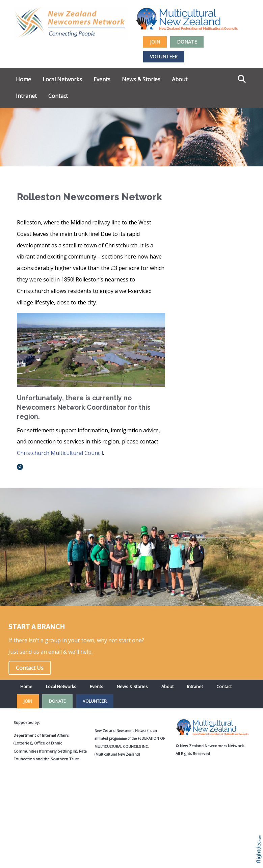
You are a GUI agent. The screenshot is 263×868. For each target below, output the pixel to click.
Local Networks (62, 79)
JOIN (155, 42)
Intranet (26, 96)
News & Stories (141, 79)
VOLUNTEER (164, 57)
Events (102, 79)
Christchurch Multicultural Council (60, 453)
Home (23, 79)
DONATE (187, 42)
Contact (58, 96)
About (180, 79)
